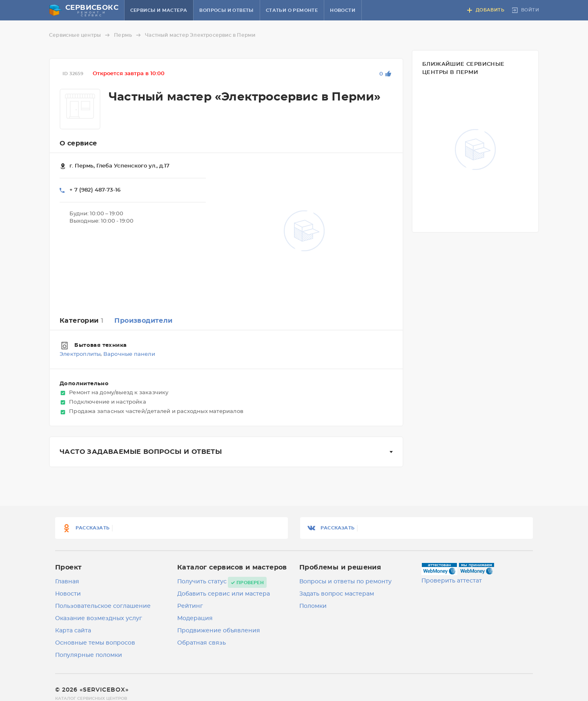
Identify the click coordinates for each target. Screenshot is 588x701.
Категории (81, 321)
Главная (67, 582)
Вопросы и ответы (226, 10)
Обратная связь (202, 643)
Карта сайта (73, 631)
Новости (343, 10)
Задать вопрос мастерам (337, 594)
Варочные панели (129, 355)
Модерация (195, 618)
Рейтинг (190, 606)
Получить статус (202, 582)
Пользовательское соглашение (103, 606)
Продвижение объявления (219, 631)
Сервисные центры (81, 35)
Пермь (129, 35)
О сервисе (78, 143)
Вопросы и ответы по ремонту (345, 582)
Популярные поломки (89, 655)
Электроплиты (80, 355)
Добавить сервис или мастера (224, 594)
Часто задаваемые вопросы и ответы (141, 452)
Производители (143, 321)
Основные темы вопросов (95, 643)
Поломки (313, 606)
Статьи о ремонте (292, 10)
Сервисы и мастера (159, 10)
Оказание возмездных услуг (99, 618)
